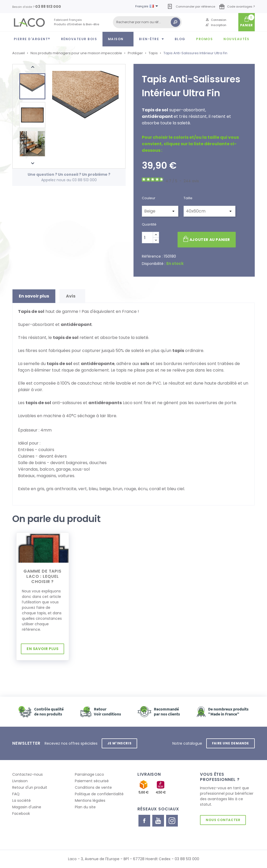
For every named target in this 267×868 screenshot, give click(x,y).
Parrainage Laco (89, 774)
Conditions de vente (93, 787)
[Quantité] (147, 238)
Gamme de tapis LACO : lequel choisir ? (43, 576)
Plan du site (85, 807)
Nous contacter (223, 820)
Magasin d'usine (27, 807)
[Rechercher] (147, 22)
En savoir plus (43, 649)
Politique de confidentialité (99, 794)
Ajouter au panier (207, 239)
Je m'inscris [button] (119, 743)
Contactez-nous (28, 774)
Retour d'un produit (30, 787)
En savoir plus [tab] (34, 296)
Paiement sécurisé (92, 781)
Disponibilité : (154, 264)
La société (22, 800)
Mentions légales (90, 800)
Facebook (21, 814)
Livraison (20, 781)
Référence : (152, 256)
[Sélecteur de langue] (148, 7)
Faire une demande (230, 743)
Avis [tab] (73, 296)
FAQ (16, 794)
